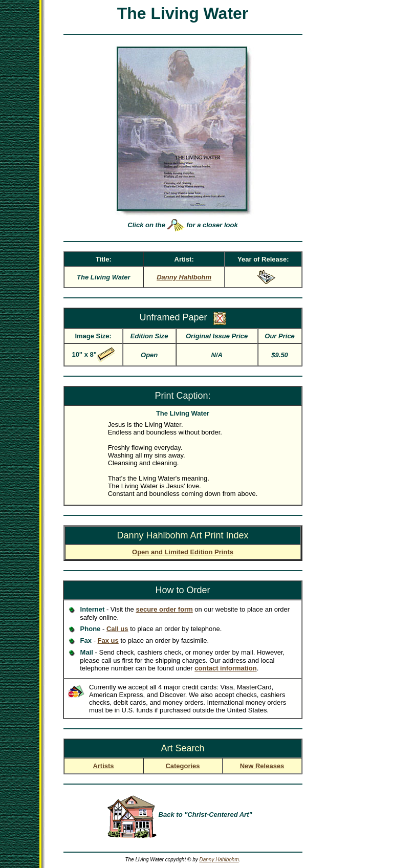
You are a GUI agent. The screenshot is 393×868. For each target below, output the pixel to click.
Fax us (108, 641)
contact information (225, 668)
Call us (117, 629)
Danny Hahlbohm (219, 860)
